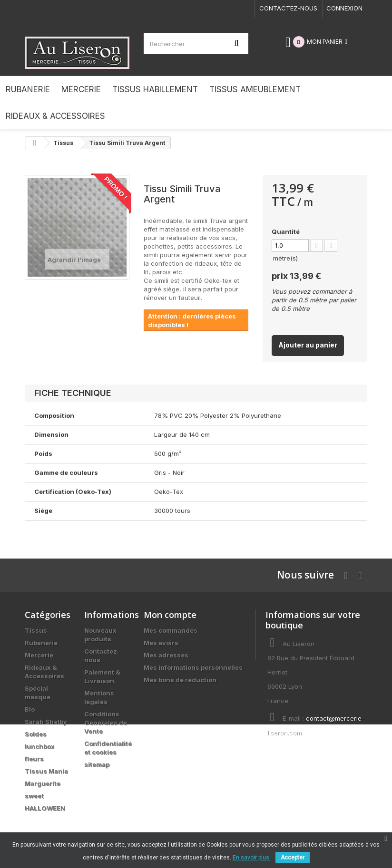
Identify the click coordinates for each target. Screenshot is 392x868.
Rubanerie (41, 643)
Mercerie (39, 655)
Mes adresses (166, 655)
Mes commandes (171, 630)
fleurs (34, 759)
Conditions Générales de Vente (106, 723)
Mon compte (170, 615)
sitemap (97, 764)
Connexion (344, 8)
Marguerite (43, 783)
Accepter (293, 858)
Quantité (286, 231)
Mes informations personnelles (193, 667)
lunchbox (40, 746)
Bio (30, 709)
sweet (34, 796)
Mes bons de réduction (180, 680)
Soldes (36, 734)
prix (296, 276)
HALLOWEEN (45, 808)
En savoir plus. (252, 858)
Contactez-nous (288, 8)
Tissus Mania (46, 771)
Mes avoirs (161, 643)
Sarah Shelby (46, 722)
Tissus (36, 630)
